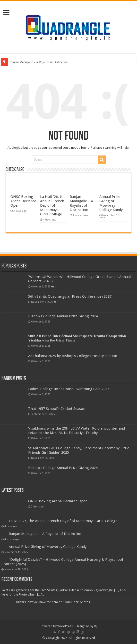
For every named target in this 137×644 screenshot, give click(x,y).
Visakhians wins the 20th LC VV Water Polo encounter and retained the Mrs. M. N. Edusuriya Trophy (77, 431)
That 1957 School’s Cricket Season (57, 409)
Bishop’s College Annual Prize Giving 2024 (63, 316)
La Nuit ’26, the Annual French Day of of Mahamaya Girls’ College (53, 205)
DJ (96, 626)
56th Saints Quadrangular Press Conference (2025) (70, 296)
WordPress (65, 626)
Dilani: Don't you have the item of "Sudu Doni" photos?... (55, 602)
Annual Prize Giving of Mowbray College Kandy (111, 203)
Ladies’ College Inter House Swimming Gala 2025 (69, 389)
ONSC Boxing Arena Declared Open (23, 201)
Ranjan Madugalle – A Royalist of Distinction (39, 62)
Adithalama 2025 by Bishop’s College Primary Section (73, 356)
